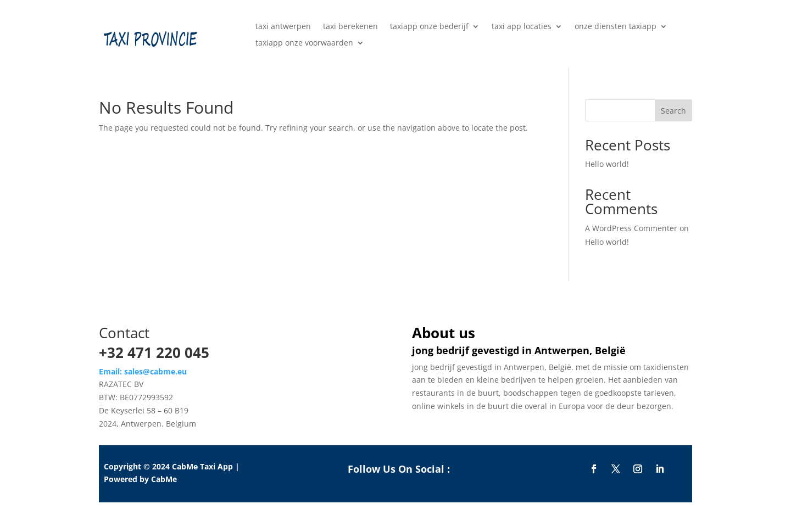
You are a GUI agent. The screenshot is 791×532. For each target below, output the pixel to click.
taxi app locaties (522, 27)
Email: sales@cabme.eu (143, 371)
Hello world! (607, 164)
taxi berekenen (350, 27)
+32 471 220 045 (154, 352)
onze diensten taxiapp (615, 27)
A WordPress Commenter (631, 228)
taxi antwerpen (283, 27)
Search (673, 111)
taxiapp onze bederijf (429, 27)
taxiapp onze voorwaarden (304, 43)
